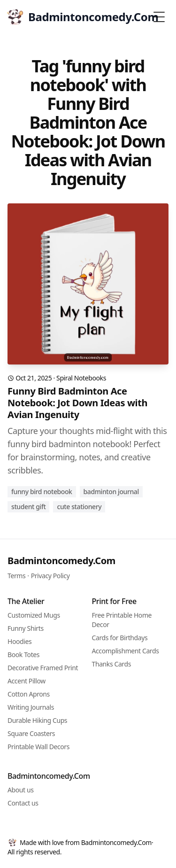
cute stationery (79, 507)
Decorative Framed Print (43, 668)
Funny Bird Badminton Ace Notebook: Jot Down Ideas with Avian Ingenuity (77, 403)
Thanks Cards (111, 664)
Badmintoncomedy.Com (61, 561)
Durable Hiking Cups (37, 720)
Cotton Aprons (29, 694)
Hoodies (19, 641)
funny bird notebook (42, 492)
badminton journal (111, 492)
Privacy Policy (50, 576)
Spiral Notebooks (81, 378)
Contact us (23, 803)
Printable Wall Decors (38, 747)
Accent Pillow (27, 681)
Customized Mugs (34, 615)
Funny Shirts (26, 628)
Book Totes (23, 655)
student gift (28, 507)
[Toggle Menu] (159, 17)
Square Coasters (31, 733)
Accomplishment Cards (126, 651)
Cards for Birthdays (120, 638)
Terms (16, 576)
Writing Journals (31, 707)
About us (21, 790)
